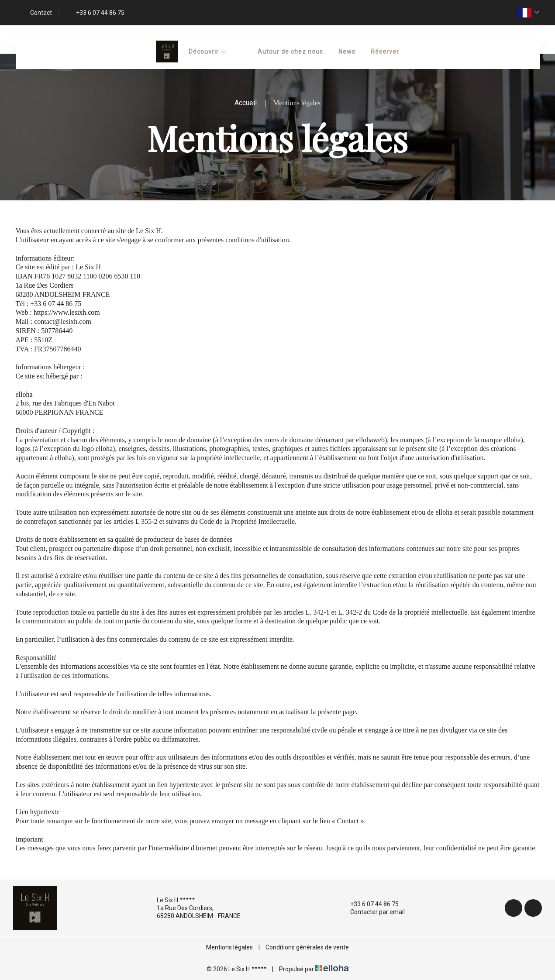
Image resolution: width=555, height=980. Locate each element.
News (347, 52)
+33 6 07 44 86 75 (369, 904)
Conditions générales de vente (307, 947)
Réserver (385, 52)
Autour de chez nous (290, 52)
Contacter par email (372, 912)
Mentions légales (229, 947)
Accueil (246, 103)
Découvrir (208, 52)
